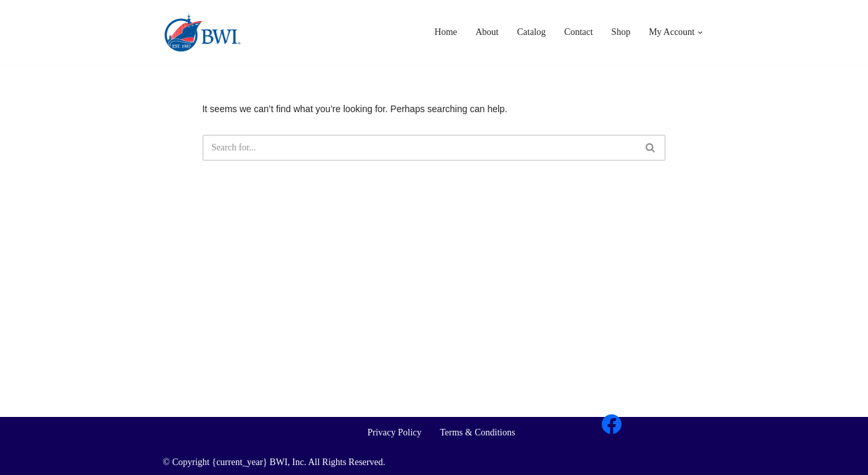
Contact (579, 32)
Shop (621, 32)
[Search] (651, 148)
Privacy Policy (394, 432)
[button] (700, 33)
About (487, 32)
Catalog (532, 32)
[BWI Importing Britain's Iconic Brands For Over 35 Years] (202, 32)
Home (446, 32)
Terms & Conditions (478, 432)
